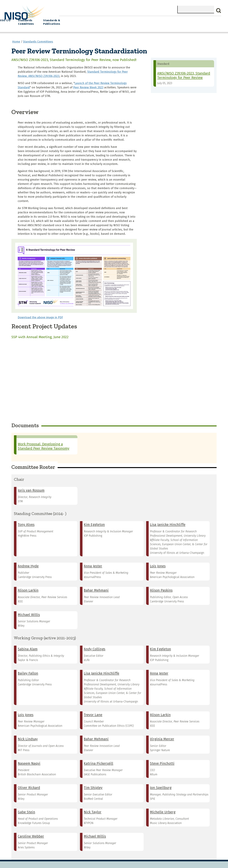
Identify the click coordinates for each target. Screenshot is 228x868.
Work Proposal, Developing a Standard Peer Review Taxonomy (44, 444)
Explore (121, 19)
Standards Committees (172, 21)
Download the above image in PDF (40, 315)
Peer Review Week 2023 (88, 85)
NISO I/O (152, 19)
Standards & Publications (202, 21)
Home (66, 19)
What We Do (83, 19)
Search (219, 11)
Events (136, 19)
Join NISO (103, 19)
